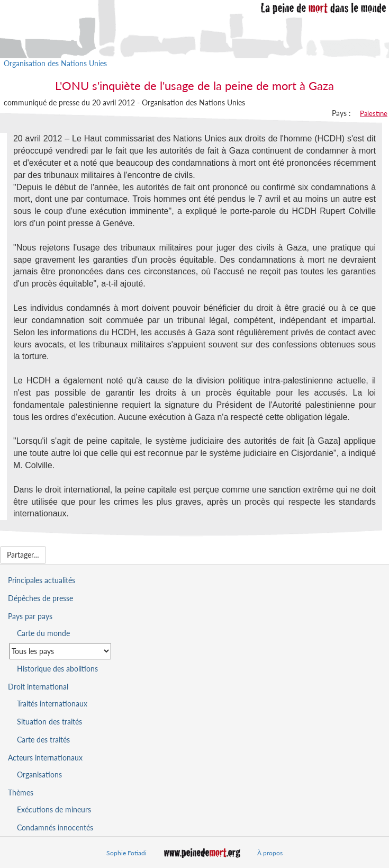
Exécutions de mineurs (54, 809)
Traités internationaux (52, 704)
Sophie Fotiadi (126, 853)
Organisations (39, 775)
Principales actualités (42, 580)
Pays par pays (30, 616)
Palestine (374, 113)
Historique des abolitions (57, 669)
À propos (270, 853)
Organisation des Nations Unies (55, 63)
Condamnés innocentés (55, 827)
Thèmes (21, 793)
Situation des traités (49, 722)
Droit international (38, 687)
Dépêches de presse (40, 598)
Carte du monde (43, 633)
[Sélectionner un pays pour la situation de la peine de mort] (60, 651)
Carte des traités (43, 740)
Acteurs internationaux (45, 758)
